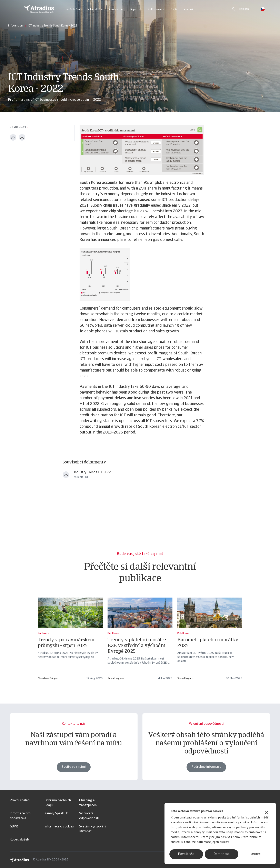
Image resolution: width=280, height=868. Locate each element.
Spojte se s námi (74, 767)
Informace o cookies (59, 827)
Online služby (95, 10)
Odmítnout (222, 854)
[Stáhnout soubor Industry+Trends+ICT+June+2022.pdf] (66, 475)
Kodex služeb (19, 840)
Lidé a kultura (156, 10)
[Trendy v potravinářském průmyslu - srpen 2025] (70, 641)
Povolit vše (186, 854)
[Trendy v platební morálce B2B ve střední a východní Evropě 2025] (140, 641)
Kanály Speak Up (57, 814)
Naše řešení (73, 10)
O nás (174, 10)
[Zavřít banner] (266, 813)
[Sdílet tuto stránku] (13, 137)
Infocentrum (116, 10)
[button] (17, 9)
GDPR (14, 827)
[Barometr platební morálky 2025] (210, 641)
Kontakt (188, 10)
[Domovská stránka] (39, 9)
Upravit (256, 854)
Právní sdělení (20, 801)
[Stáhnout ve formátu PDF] (22, 137)
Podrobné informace (206, 767)
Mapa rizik (136, 10)
